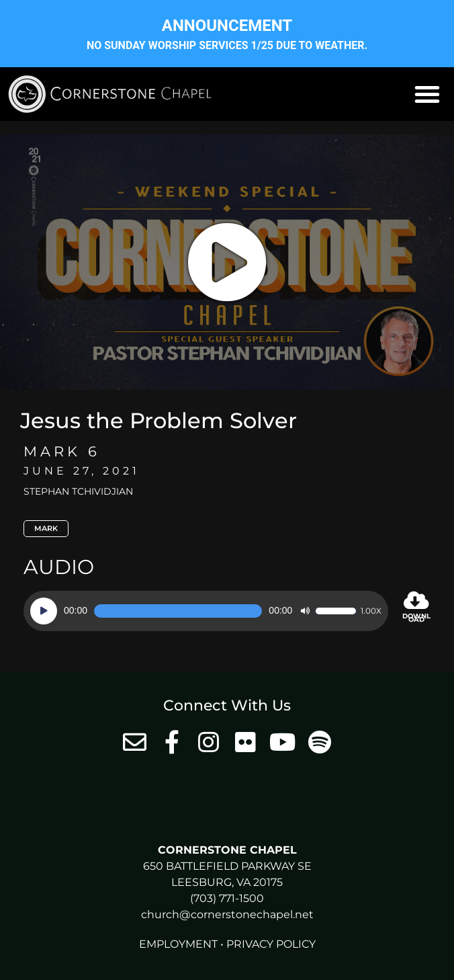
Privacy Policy (271, 944)
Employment (178, 944)
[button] (427, 94)
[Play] (44, 611)
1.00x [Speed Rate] (371, 611)
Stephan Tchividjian (78, 491)
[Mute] (305, 611)
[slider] (178, 611)
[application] (206, 611)
